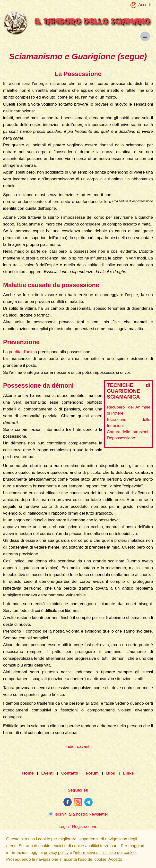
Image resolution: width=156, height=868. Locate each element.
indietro (72, 747)
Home (28, 773)
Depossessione (121, 438)
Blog (111, 773)
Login (64, 827)
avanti (85, 747)
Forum (92, 773)
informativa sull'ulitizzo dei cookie (105, 853)
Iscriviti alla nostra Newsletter (78, 814)
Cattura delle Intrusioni (128, 432)
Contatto (70, 773)
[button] (145, 37)
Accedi (144, 5)
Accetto (115, 859)
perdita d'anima (23, 352)
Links (128, 773)
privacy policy (56, 853)
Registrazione (85, 827)
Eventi (48, 773)
